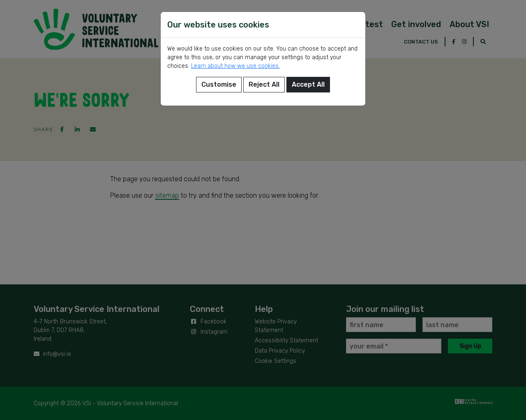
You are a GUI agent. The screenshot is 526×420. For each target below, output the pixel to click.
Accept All (308, 84)
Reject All (264, 84)
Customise (219, 84)
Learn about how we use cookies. (235, 66)
